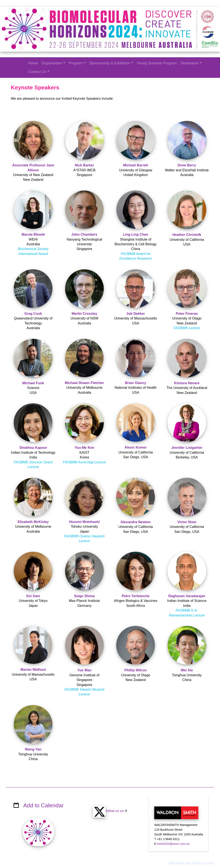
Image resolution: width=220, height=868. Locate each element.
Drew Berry (187, 165)
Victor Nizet (186, 522)
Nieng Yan (33, 749)
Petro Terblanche (136, 596)
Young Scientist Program (157, 63)
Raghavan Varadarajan (186, 596)
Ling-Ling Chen (135, 234)
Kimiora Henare (186, 383)
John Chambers (85, 234)
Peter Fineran (186, 313)
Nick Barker (85, 165)
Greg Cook (34, 313)
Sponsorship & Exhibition (110, 63)
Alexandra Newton (136, 522)
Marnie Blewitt (34, 234)
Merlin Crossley (85, 313)
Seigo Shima (84, 596)
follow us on (109, 805)
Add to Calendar (44, 800)
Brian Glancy (135, 382)
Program (76, 63)
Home (33, 63)
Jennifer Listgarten (186, 447)
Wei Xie (187, 670)
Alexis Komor (135, 447)
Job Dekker (136, 313)
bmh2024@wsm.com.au (173, 838)
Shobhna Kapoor (33, 447)
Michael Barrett (136, 165)
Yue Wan (84, 670)
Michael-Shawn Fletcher (84, 382)
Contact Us (37, 72)
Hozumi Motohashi (84, 521)
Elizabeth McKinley (33, 521)
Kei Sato (34, 596)
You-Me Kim (85, 447)
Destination (190, 63)
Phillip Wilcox (136, 670)
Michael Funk (33, 383)
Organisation (52, 63)
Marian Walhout (33, 669)
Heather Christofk (186, 234)
